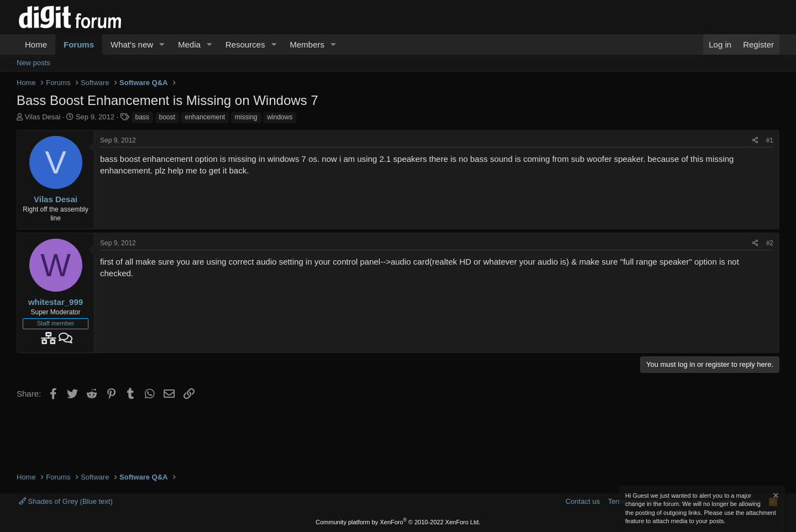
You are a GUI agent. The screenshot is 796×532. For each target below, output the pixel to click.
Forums (79, 44)
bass (142, 117)
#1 (770, 140)
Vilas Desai (43, 117)
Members (307, 44)
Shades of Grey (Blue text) (66, 501)
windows (280, 117)
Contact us (583, 501)
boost (167, 117)
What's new (132, 44)
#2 (770, 243)
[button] (162, 44)
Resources (245, 44)
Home (36, 44)
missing (246, 117)
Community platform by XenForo (398, 522)
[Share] (755, 141)
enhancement (205, 117)
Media (189, 44)
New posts (33, 63)
